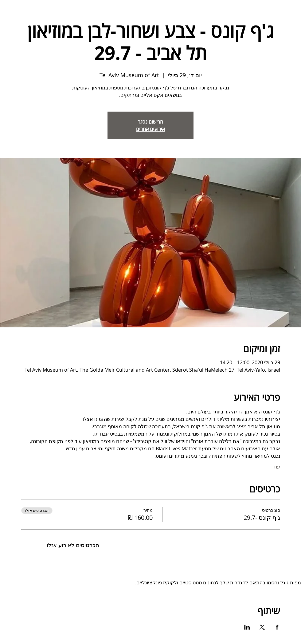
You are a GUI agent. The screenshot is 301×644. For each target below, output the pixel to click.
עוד (277, 467)
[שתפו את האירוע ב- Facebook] (277, 627)
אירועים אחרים (150, 129)
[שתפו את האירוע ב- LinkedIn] (247, 627)
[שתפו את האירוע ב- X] (262, 627)
